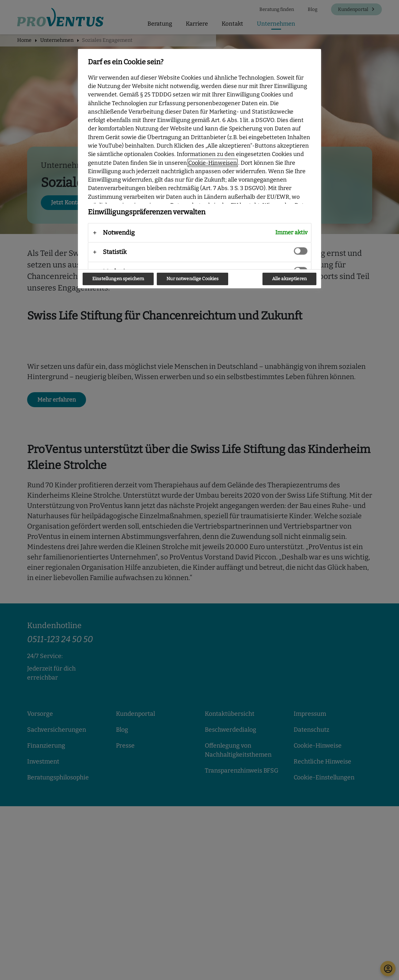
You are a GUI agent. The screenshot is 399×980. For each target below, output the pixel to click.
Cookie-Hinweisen (213, 163)
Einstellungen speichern (118, 279)
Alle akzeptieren (289, 279)
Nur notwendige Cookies (192, 279)
